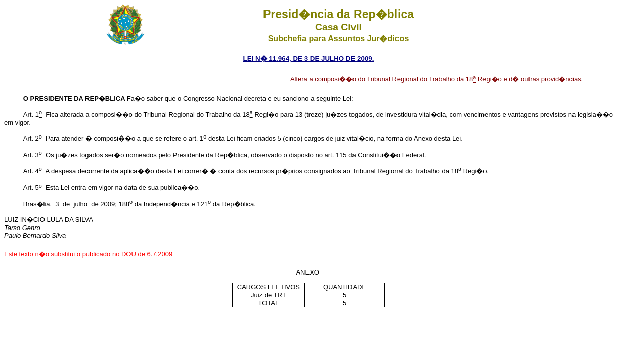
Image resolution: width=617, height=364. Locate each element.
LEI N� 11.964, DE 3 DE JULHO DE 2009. (309, 58)
